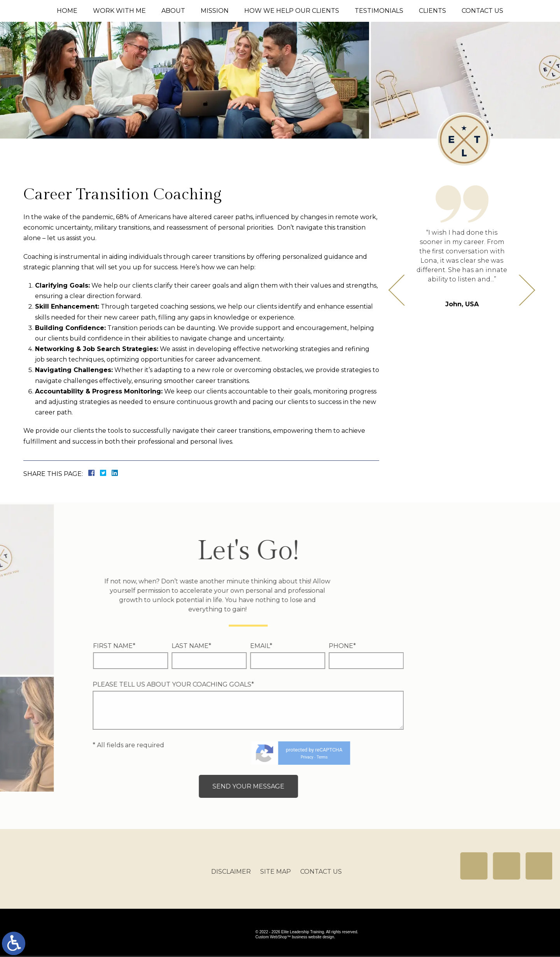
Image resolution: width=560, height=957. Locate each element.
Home (67, 11)
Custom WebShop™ (273, 938)
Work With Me (119, 11)
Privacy (133, 757)
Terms (149, 757)
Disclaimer (231, 879)
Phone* (168, 646)
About (173, 11)
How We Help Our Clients (292, 11)
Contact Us (482, 11)
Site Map (276, 879)
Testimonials (379, 11)
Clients (432, 11)
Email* (87, 646)
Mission (215, 11)
